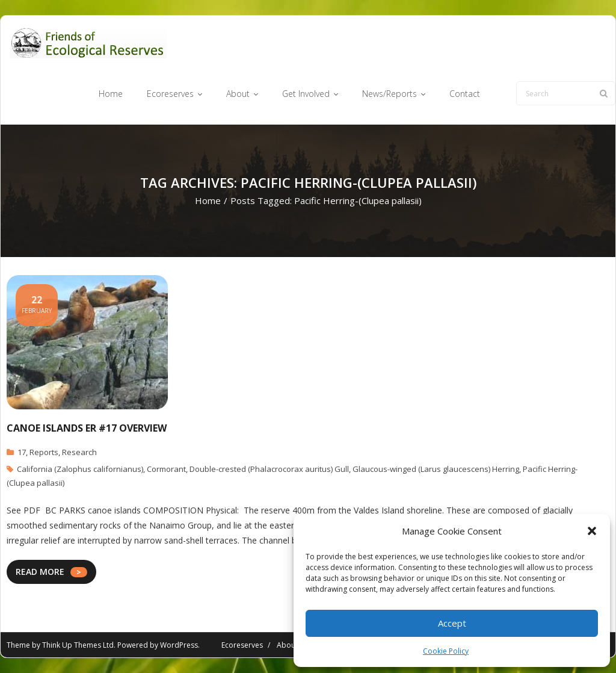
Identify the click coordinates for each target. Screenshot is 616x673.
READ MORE (40, 572)
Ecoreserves (242, 645)
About (287, 645)
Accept (452, 623)
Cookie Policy (446, 651)
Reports (44, 452)
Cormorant (166, 469)
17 (22, 452)
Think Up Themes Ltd (78, 645)
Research (79, 452)
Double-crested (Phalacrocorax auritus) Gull (269, 469)
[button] (592, 531)
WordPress (179, 645)
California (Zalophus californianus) (80, 469)
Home (208, 200)
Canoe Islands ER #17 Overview (87, 428)
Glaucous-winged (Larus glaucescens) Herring (436, 469)
